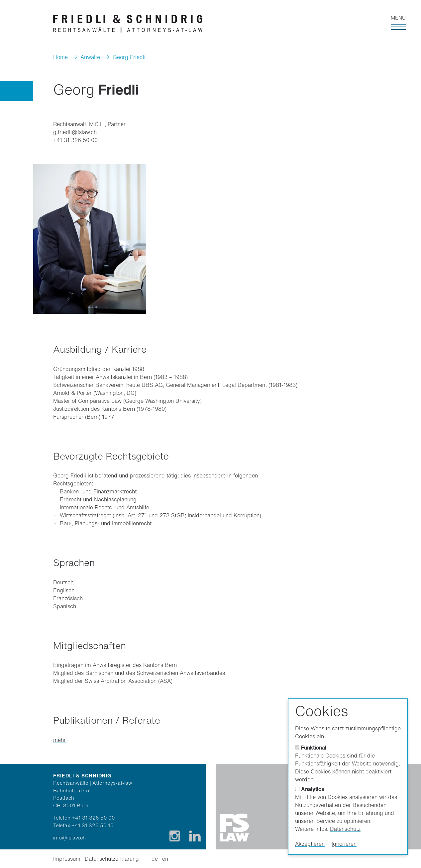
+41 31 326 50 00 (75, 140)
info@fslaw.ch (69, 837)
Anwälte (90, 57)
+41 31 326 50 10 (93, 825)
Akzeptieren (310, 844)
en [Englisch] (165, 859)
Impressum (67, 859)
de (155, 859)
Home (60, 57)
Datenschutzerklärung (112, 859)
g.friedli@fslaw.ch (75, 132)
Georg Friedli (129, 57)
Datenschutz (345, 829)
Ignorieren (344, 844)
